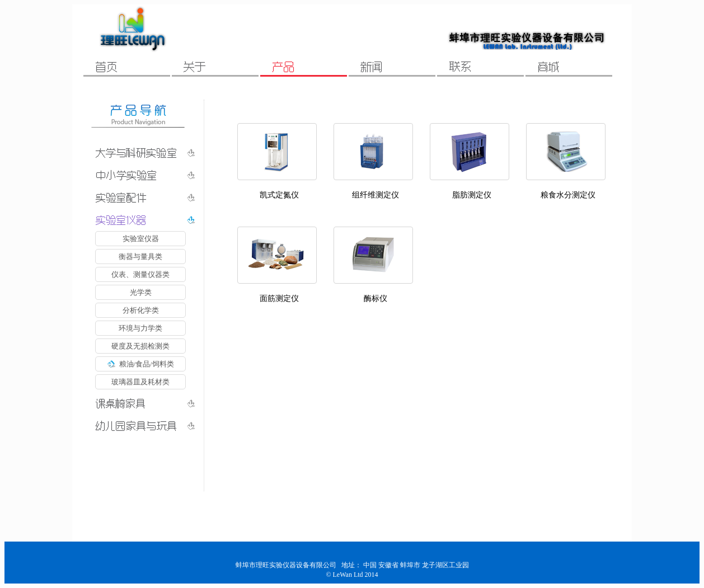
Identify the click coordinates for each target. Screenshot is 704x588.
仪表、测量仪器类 (140, 274)
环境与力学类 (140, 328)
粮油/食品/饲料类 (140, 364)
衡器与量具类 (140, 257)
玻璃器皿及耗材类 (140, 382)
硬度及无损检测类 (140, 346)
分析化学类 (141, 310)
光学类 (141, 292)
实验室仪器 (141, 239)
